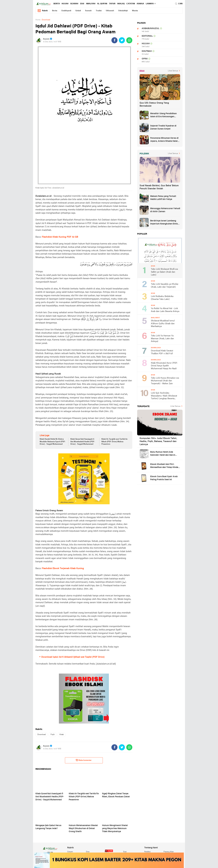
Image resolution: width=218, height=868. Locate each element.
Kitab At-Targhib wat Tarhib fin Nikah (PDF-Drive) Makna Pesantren (114, 442)
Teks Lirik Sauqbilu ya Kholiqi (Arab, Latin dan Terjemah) (165, 286)
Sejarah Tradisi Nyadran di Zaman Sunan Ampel (163, 127)
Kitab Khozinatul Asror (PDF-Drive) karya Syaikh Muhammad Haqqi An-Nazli (164, 366)
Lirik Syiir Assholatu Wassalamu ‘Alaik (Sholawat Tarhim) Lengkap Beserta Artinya (164, 396)
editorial (147, 36)
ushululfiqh (123, 11)
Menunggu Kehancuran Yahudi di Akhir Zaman (165, 210)
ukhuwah (110, 11)
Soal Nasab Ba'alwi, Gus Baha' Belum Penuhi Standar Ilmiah (159, 187)
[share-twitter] (122, 40)
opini (145, 59)
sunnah (88, 11)
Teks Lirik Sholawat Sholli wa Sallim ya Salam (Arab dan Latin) (164, 272)
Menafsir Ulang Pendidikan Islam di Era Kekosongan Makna (163, 115)
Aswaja (140, 4)
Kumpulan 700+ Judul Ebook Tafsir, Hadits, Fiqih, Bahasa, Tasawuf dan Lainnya (158, 441)
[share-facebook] (114, 40)
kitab (62, 735)
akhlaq (121, 4)
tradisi (99, 11)
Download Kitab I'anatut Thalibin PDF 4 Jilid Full (162, 352)
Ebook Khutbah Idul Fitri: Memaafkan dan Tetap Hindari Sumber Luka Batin (165, 466)
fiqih (53, 735)
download (42, 735)
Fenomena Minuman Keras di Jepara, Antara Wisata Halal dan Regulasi (164, 140)
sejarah (74, 4)
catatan (131, 4)
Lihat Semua (173, 71)
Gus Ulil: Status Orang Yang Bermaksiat (154, 104)
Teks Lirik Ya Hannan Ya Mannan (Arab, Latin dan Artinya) (162, 339)
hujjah (65, 4)
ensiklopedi (66, 11)
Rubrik (43, 11)
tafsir (112, 4)
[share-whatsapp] (129, 40)
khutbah (147, 51)
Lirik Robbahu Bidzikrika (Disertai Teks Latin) (162, 298)
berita (57, 4)
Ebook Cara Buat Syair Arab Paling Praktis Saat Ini (164, 478)
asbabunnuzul (150, 29)
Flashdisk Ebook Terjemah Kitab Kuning (63, 568)
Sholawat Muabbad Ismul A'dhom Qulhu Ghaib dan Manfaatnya (163, 324)
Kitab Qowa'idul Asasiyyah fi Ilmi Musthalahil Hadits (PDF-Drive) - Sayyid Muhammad (83, 442)
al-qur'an (102, 4)
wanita (135, 11)
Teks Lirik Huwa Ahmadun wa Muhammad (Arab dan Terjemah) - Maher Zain (165, 381)
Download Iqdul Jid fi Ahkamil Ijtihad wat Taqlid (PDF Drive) (73, 657)
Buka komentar (84, 760)
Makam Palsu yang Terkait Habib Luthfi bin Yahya (163, 198)
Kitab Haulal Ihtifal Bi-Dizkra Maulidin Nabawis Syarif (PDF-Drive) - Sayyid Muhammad (53, 442)
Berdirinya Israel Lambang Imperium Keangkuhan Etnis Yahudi (164, 223)
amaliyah (91, 4)
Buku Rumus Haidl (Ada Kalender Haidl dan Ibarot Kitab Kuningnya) (163, 454)
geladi (78, 11)
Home (38, 20)
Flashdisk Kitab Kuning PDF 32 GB (60, 237)
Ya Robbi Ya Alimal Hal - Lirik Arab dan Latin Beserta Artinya (165, 310)
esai (82, 4)
